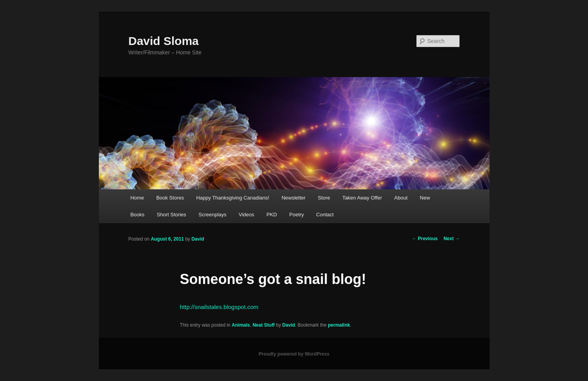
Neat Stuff (264, 325)
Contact (325, 215)
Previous (425, 239)
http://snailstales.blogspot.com (219, 307)
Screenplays (213, 215)
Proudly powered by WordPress (294, 354)
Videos (247, 215)
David (198, 239)
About (401, 198)
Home (137, 198)
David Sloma (164, 41)
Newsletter (294, 198)
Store (324, 198)
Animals (241, 325)
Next (451, 239)
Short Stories (171, 215)
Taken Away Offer (362, 198)
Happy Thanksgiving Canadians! (233, 198)
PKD (272, 215)
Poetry (297, 215)
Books (138, 215)
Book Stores (170, 198)
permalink (339, 325)
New (425, 198)
